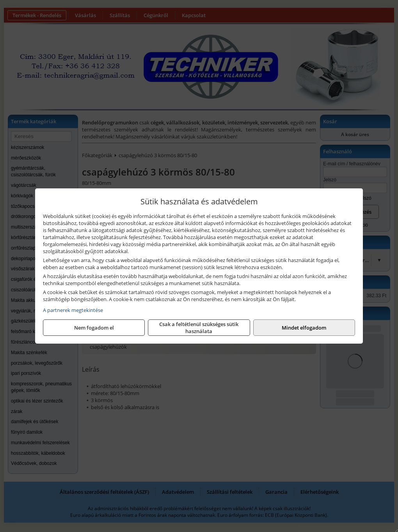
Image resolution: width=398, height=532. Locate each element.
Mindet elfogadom (304, 328)
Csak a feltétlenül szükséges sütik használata (199, 328)
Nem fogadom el (94, 328)
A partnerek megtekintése (73, 310)
